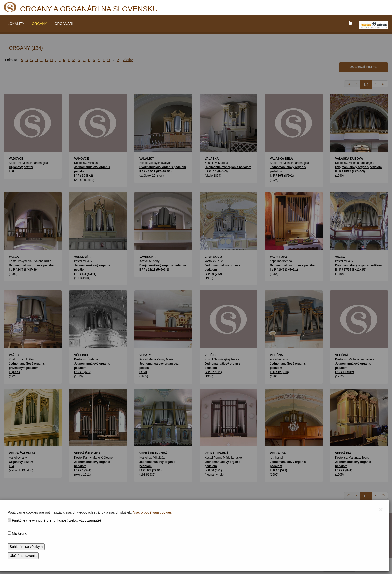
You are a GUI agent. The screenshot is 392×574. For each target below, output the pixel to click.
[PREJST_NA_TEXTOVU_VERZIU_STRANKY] (350, 23)
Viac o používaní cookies (153, 512)
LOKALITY (16, 24)
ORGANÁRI (64, 24)
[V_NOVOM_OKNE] (374, 25)
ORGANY (40, 24)
